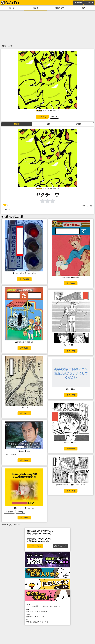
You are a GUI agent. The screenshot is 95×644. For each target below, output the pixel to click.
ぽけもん (9, 210)
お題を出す (60, 8)
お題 (10, 525)
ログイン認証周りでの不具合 (47, 621)
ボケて (4, 525)
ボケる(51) (71, 491)
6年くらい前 (87, 206)
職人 (84, 8)
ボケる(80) (24, 348)
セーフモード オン (35, 546)
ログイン (89, 2)
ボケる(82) (71, 283)
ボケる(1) (42, 117)
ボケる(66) (24, 460)
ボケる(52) (24, 517)
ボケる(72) (24, 413)
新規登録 (78, 2)
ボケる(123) (24, 279)
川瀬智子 (9, 512)
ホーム (12, 8)
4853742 (17, 525)
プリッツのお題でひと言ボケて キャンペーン (47, 605)
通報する (54, 117)
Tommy (20, 512)
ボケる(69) (71, 395)
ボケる (36, 8)
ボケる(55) (71, 448)
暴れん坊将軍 (11, 454)
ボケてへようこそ (60, 546)
